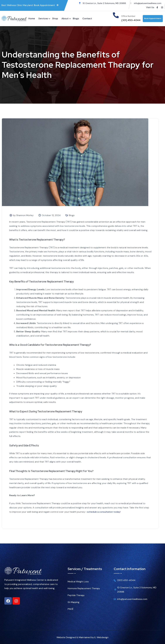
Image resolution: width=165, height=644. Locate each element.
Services (43, 18)
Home (32, 18)
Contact (87, 18)
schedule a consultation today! (104, 512)
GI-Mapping (73, 602)
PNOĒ (70, 609)
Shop (55, 18)
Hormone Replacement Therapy (84, 588)
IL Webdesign (101, 637)
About (65, 18)
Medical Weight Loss (78, 582)
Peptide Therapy (76, 595)
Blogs (76, 18)
